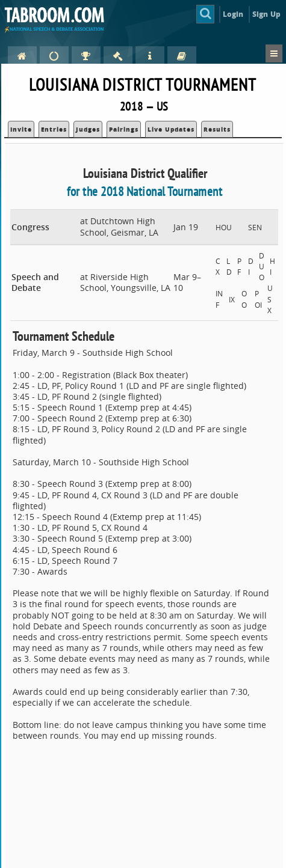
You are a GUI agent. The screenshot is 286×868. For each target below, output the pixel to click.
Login (233, 14)
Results (217, 129)
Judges (88, 129)
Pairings (124, 129)
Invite (21, 129)
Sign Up (266, 14)
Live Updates (171, 129)
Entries (54, 129)
